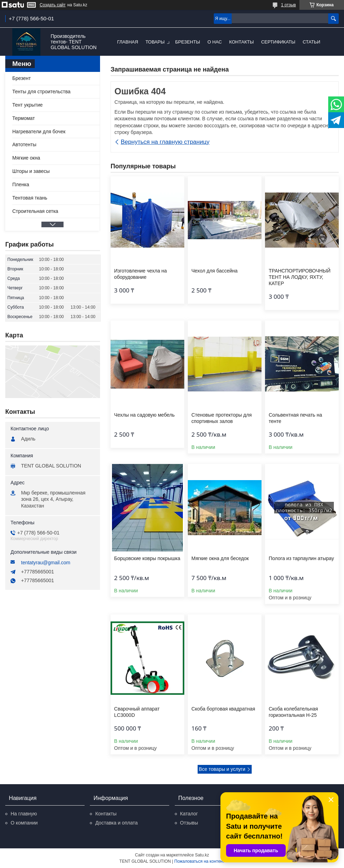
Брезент (22, 78)
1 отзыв (289, 5)
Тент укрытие (28, 105)
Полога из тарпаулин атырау (301, 558)
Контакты (242, 42)
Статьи (311, 42)
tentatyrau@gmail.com (46, 563)
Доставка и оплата (116, 823)
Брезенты (188, 42)
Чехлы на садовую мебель (144, 415)
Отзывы (189, 823)
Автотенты (24, 144)
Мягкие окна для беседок (220, 558)
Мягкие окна (26, 158)
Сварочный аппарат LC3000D (137, 712)
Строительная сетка (35, 211)
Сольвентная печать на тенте (295, 418)
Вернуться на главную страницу (165, 142)
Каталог (189, 814)
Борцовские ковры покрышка (147, 558)
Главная (128, 42)
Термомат (24, 118)
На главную (24, 814)
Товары (155, 42)
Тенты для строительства (41, 92)
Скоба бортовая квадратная (223, 709)
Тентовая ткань (30, 198)
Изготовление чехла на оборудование (140, 274)
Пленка (21, 184)
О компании (24, 823)
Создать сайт (53, 5)
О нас (215, 42)
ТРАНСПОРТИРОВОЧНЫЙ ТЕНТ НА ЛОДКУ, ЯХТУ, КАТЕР (299, 277)
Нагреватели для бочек (39, 132)
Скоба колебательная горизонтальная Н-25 (293, 712)
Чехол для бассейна (214, 271)
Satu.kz (202, 855)
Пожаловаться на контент (200, 861)
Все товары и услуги (222, 769)
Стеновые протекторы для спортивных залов (221, 418)
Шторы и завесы (31, 171)
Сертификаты (278, 42)
